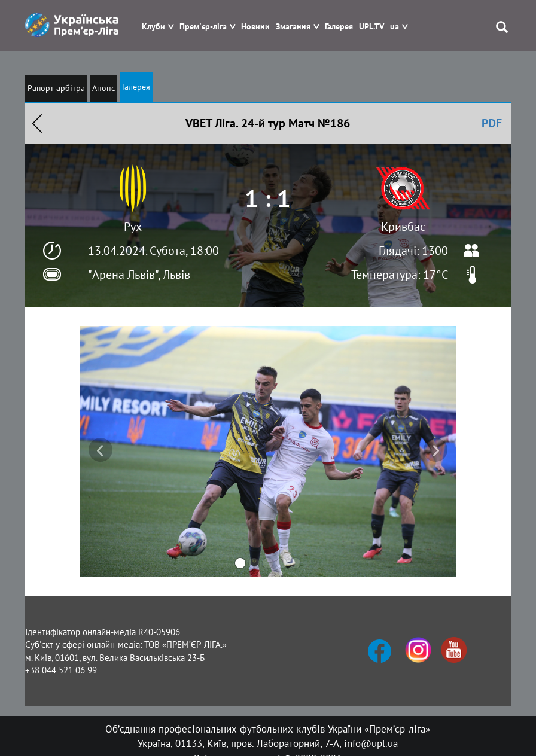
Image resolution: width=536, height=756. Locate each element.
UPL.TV (371, 27)
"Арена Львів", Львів (139, 275)
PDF (492, 123)
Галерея (339, 27)
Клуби (153, 27)
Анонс (103, 88)
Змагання (293, 27)
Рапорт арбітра (56, 88)
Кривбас (403, 227)
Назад (37, 123)
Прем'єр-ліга (203, 27)
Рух (133, 227)
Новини (255, 27)
